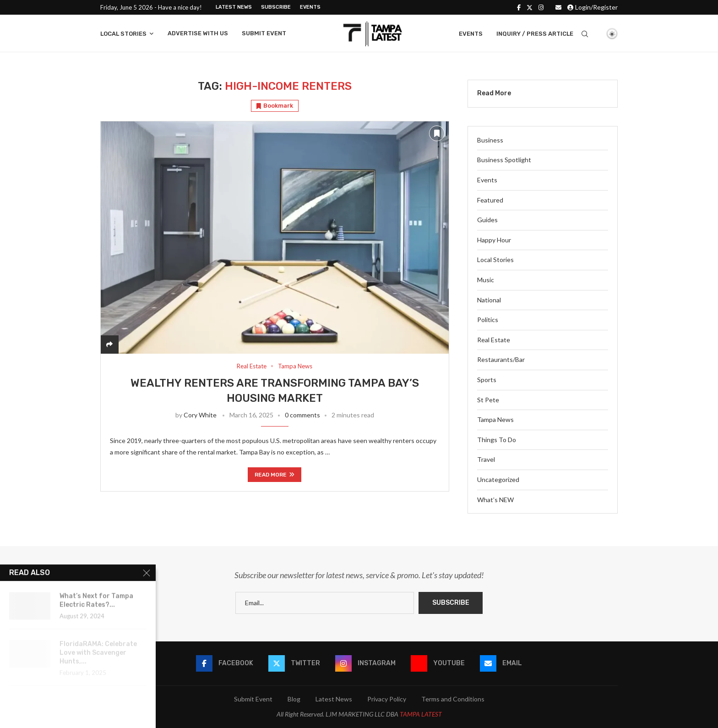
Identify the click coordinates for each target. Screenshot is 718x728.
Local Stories (123, 34)
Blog (294, 699)
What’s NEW (495, 500)
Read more (275, 475)
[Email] (558, 7)
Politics (488, 320)
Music (486, 280)
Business (490, 140)
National (489, 300)
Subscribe (276, 7)
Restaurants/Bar (501, 359)
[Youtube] (438, 663)
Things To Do (497, 440)
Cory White (200, 415)
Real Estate (494, 340)
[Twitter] (530, 7)
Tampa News (495, 419)
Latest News (234, 7)
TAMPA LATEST (421, 714)
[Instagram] (541, 7)
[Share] (109, 344)
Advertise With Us (198, 33)
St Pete (488, 400)
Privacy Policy (387, 699)
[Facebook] (519, 7)
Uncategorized (498, 479)
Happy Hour (494, 240)
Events (310, 7)
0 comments (302, 415)
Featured (490, 200)
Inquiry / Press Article (535, 34)
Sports (487, 380)
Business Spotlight (504, 160)
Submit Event (264, 33)
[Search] (585, 34)
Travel (486, 459)
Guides (487, 220)
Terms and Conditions (453, 699)
